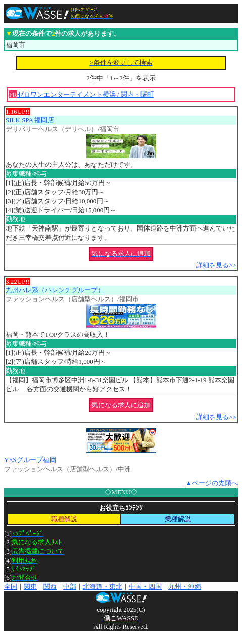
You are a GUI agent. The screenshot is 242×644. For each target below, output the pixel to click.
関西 (50, 587)
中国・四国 (145, 587)
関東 (30, 587)
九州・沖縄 (185, 587)
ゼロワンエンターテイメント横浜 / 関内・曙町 (85, 94)
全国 (11, 587)
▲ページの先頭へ (212, 483)
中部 (70, 587)
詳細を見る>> (216, 265)
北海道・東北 (103, 587)
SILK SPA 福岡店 (30, 120)
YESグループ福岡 (30, 460)
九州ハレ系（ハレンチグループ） (55, 290)
